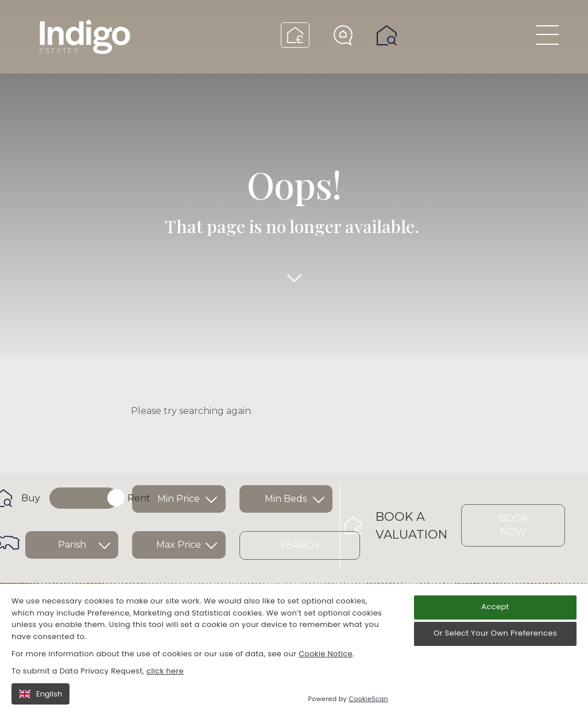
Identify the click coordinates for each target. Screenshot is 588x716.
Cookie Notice (326, 654)
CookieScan (368, 699)
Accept (495, 607)
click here (165, 671)
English (40, 694)
